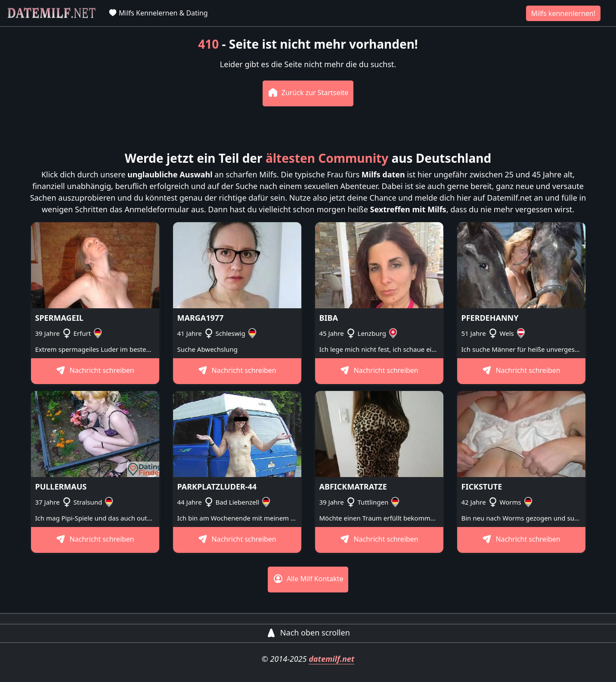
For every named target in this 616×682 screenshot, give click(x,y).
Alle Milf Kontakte (308, 579)
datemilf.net (331, 659)
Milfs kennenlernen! (563, 13)
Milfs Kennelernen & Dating (158, 13)
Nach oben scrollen (308, 632)
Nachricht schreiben (95, 370)
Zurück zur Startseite (308, 93)
